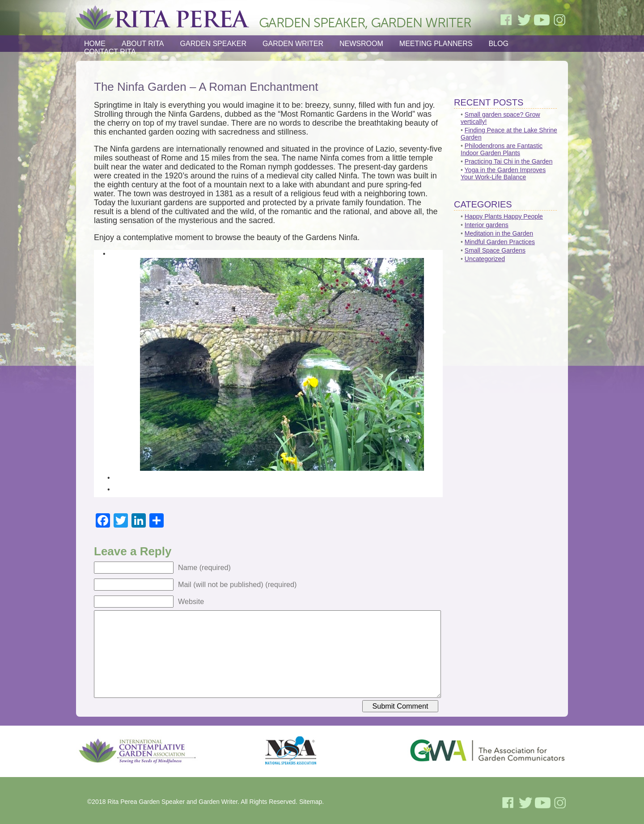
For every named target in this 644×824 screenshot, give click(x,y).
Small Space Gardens (495, 250)
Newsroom (361, 44)
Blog (498, 44)
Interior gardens (487, 225)
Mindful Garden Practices (500, 242)
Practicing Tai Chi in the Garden (509, 161)
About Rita (143, 44)
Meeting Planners (436, 44)
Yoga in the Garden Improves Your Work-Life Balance (503, 173)
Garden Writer (293, 44)
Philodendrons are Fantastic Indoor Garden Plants (502, 149)
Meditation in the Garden (499, 233)
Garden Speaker (213, 44)
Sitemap (311, 802)
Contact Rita (110, 52)
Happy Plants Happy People (504, 216)
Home (95, 44)
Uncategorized (485, 259)
